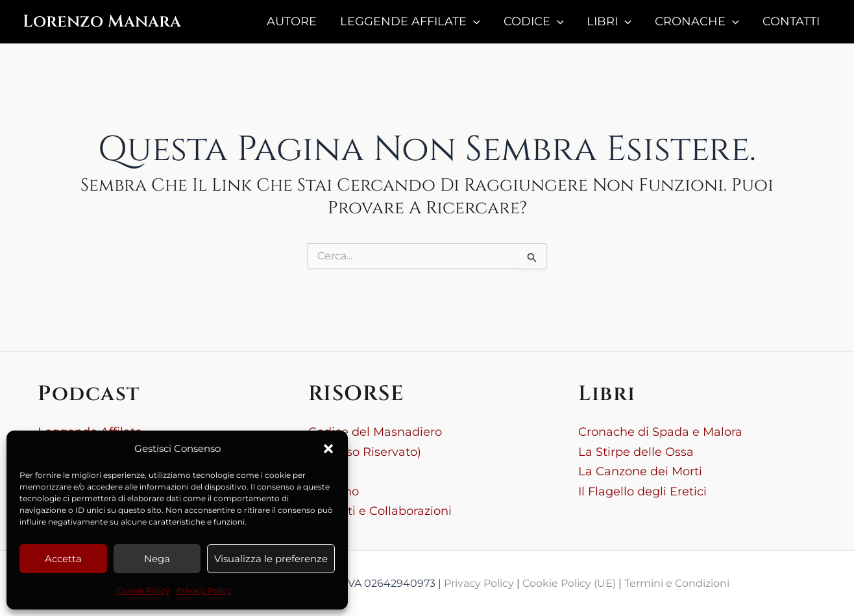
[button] (328, 449)
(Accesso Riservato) (365, 452)
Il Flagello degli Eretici (642, 492)
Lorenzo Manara (102, 22)
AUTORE (292, 21)
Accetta (63, 559)
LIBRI (609, 21)
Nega (157, 559)
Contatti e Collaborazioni (380, 511)
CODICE (534, 21)
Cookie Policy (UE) (569, 583)
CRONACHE (697, 21)
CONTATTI (791, 21)
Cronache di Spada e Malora (660, 432)
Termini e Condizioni (677, 583)
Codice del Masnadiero (375, 432)
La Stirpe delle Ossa (636, 452)
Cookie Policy (143, 590)
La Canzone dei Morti (640, 471)
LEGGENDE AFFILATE (410, 21)
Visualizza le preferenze (271, 559)
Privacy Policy (204, 590)
